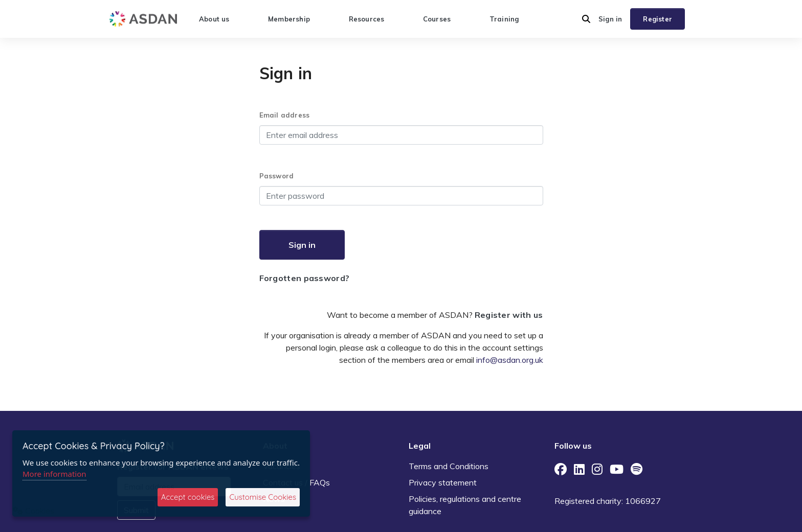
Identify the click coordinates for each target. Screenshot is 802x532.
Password (277, 176)
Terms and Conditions (449, 466)
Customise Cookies (263, 497)
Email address (285, 115)
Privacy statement (443, 482)
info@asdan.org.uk (510, 360)
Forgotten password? (305, 278)
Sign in (610, 19)
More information (54, 474)
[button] (586, 19)
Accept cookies (188, 497)
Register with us (509, 315)
